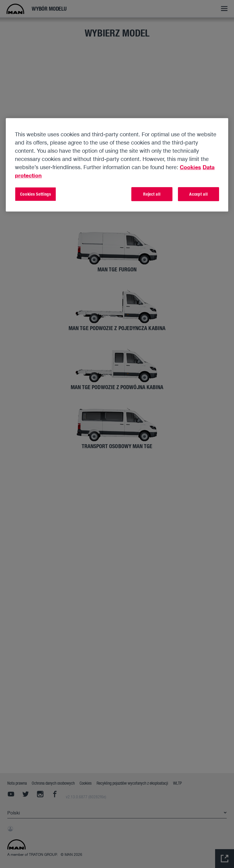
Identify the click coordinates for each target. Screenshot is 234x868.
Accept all (198, 194)
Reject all (152, 194)
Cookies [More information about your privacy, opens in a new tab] (190, 167)
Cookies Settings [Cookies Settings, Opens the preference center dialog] (36, 194)
